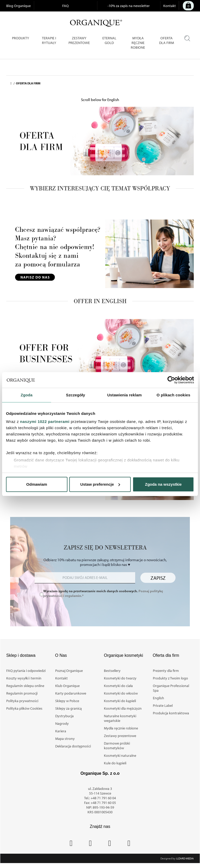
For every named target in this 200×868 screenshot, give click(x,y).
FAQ (65, 6)
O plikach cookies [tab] (173, 395)
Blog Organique (18, 6)
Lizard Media (185, 858)
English (158, 698)
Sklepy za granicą (68, 708)
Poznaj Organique (69, 671)
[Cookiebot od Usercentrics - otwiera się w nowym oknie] (171, 380)
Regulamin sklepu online (25, 686)
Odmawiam (37, 484)
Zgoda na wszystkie (163, 484)
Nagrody (62, 723)
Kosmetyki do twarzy (120, 678)
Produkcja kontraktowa (171, 713)
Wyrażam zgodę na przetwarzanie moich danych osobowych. (103, 593)
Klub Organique (67, 686)
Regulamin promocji (22, 693)
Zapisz (158, 578)
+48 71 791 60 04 (103, 798)
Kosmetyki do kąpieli (120, 701)
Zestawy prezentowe (120, 736)
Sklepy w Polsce (67, 701)
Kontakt (170, 6)
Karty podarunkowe (71, 693)
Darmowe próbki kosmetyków (117, 746)
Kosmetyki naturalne (120, 755)
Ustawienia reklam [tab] (125, 395)
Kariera (61, 731)
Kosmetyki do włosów (121, 693)
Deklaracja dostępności (73, 746)
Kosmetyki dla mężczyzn (123, 708)
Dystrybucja (64, 716)
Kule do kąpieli (115, 763)
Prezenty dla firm (166, 671)
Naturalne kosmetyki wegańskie (120, 718)
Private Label (163, 705)
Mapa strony (65, 739)
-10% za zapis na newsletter (129, 6)
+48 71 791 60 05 (103, 803)
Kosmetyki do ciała (118, 686)
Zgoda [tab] (27, 395)
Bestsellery (112, 671)
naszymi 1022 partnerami (45, 421)
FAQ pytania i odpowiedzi (26, 671)
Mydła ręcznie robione (121, 728)
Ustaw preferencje (100, 484)
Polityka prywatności (22, 701)
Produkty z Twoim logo (170, 678)
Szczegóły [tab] (75, 395)
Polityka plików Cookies (24, 708)
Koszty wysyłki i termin (24, 678)
